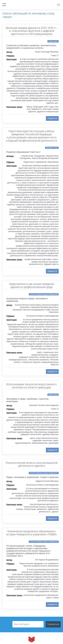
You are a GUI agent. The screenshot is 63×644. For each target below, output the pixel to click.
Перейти (52, 118)
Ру (58, 5)
